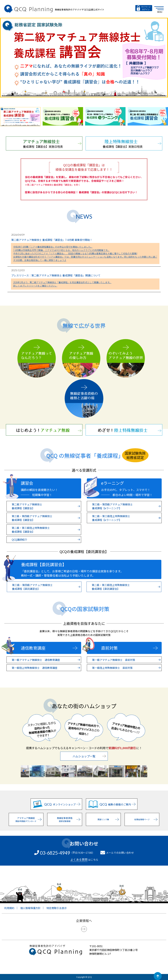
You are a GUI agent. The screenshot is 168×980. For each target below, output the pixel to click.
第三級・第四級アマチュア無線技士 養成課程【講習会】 (46, 518)
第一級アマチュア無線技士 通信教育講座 (46, 660)
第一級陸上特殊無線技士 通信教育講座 (46, 668)
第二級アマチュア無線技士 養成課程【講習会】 (46, 506)
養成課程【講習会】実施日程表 (52, 143)
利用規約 (9, 908)
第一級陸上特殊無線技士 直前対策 (126, 668)
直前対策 (129, 648)
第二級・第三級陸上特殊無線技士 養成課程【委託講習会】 (126, 587)
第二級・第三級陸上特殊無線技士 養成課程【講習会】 (46, 530)
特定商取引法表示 (57, 908)
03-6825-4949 (55, 853)
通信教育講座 (49, 648)
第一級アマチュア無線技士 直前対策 (126, 660)
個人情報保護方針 (30, 908)
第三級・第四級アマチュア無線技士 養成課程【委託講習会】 (46, 587)
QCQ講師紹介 (46, 540)
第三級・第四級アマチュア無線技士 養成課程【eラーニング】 (126, 506)
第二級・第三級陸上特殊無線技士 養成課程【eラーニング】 (126, 518)
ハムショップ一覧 (89, 756)
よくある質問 (79, 859)
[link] (84, 965)
